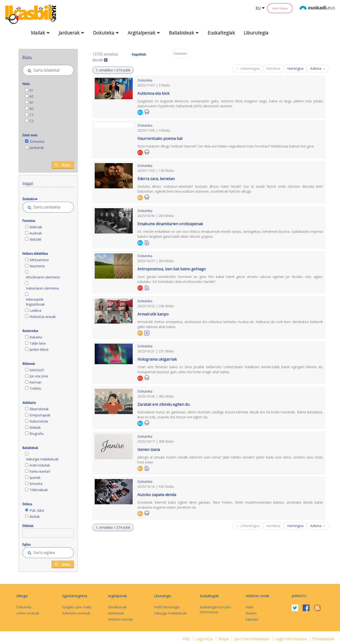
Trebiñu (35, 388)
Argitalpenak (117, 596)
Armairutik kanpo (153, 314)
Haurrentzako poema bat (160, 138)
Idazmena (37, 266)
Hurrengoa (295, 68)
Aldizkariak (116, 613)
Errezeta (36, 484)
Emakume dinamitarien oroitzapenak (170, 224)
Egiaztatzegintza (75, 596)
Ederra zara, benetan (156, 179)
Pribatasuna (323, 639)
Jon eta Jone (39, 376)
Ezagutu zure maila (77, 607)
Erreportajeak (40, 415)
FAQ (187, 639)
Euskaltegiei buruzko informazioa (215, 609)
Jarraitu (299, 596)
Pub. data (37, 510)
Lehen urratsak (28, 613)
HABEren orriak (257, 596)
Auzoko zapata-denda (157, 495)
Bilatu (63, 165)
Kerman (36, 382)
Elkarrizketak (39, 409)
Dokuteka (37, 141)
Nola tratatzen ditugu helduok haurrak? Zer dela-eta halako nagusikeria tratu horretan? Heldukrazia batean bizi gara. (226, 146)
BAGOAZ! (37, 370)
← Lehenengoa (248, 68)
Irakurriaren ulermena (42, 288)
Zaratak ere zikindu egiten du (164, 404)
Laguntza (205, 639)
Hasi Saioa (280, 8)
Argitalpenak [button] (144, 33)
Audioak (36, 233)
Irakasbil (252, 619)
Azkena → (318, 68)
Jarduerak (37, 148)
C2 (32, 121)
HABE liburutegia (167, 607)
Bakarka (36, 337)
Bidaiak (35, 427)
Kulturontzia (39, 421)
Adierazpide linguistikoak (35, 302)
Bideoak (36, 227)
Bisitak (35, 516)
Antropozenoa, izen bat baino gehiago (172, 269)
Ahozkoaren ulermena (43, 277)
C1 (32, 115)
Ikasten (251, 613)
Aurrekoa (273, 68)
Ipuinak (35, 478)
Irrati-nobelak (40, 465)
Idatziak (35, 239)
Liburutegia (256, 33)
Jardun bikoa (39, 349)
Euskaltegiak (221, 33)
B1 (32, 102)
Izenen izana (149, 450)
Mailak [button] (40, 33)
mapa (224, 639)
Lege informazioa (291, 639)
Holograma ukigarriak (157, 359)
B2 (32, 109)
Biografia (36, 434)
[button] (113, 70)
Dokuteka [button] (106, 33)
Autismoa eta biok (153, 93)
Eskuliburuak (117, 607)
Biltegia (22, 596)
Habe (250, 607)
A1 (32, 90)
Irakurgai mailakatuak (42, 459)
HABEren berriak (120, 619)
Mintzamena (39, 260)
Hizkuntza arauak (43, 317)
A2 (32, 96)
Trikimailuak (39, 490)
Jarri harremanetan (252, 639)
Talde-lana (38, 343)
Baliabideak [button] (184, 33)
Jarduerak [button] (71, 33)
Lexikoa (35, 310)
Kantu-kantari (40, 471)
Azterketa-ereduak (76, 613)
